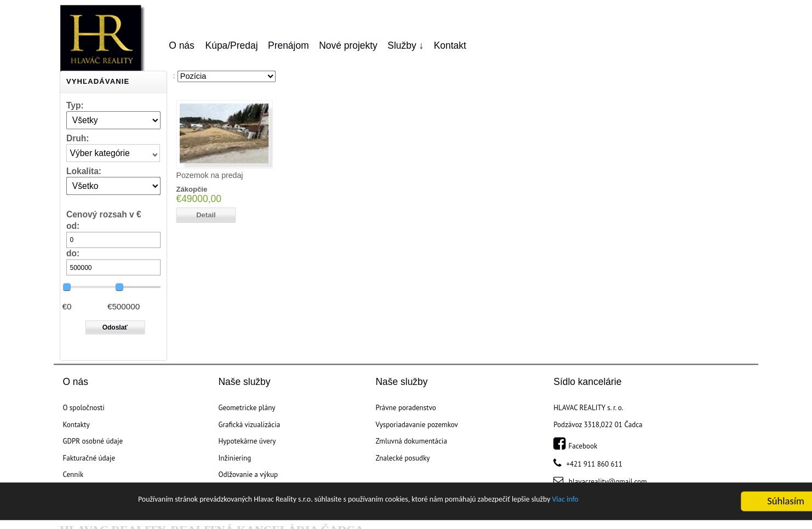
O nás (182, 45)
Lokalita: (84, 171)
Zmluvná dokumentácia (411, 441)
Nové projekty (348, 45)
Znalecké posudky (403, 458)
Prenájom (288, 45)
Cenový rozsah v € (104, 214)
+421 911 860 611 (593, 464)
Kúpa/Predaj (232, 45)
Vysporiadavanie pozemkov (417, 424)
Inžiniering (235, 458)
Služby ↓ (405, 45)
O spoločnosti (83, 408)
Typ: (75, 105)
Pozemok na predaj (209, 175)
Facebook (575, 446)
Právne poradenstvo (406, 408)
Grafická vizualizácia (249, 424)
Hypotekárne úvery (247, 441)
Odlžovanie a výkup (248, 475)
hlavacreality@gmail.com (607, 482)
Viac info (636, 502)
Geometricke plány (247, 408)
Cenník (73, 475)
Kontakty (76, 424)
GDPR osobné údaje (93, 441)
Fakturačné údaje (89, 458)
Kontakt (450, 45)
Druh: (78, 138)
